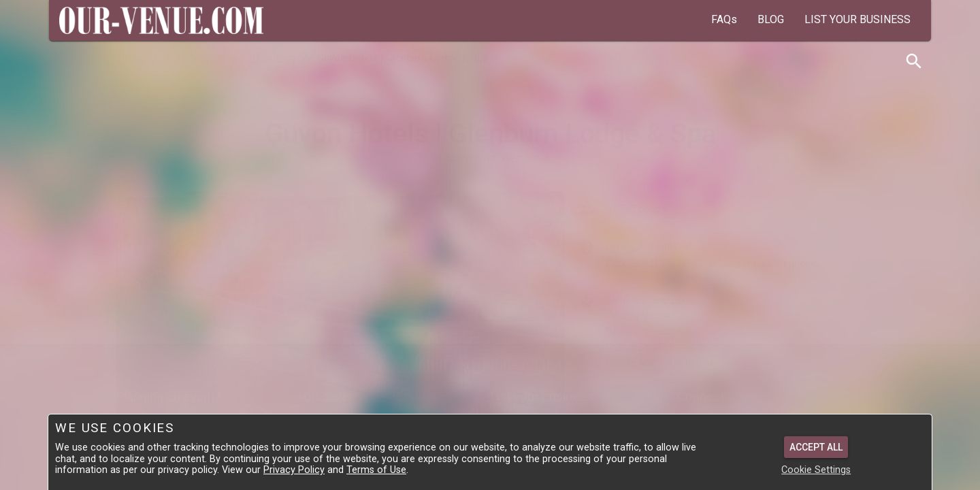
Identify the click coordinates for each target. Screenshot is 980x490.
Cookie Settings (816, 470)
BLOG (771, 19)
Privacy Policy (294, 470)
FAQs (724, 19)
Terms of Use (376, 470)
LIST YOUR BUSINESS (857, 19)
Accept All (816, 447)
